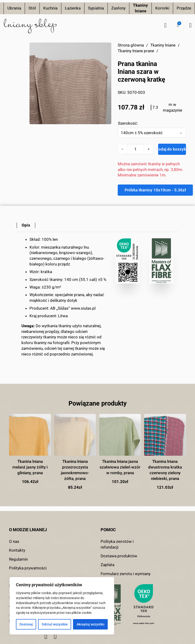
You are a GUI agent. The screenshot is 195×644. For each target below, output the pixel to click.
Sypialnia (96, 8)
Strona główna (131, 45)
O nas (14, 541)
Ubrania (14, 8)
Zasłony (118, 8)
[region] (62, 606)
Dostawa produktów (119, 556)
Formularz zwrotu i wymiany (126, 574)
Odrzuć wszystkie (55, 624)
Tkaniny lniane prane (136, 51)
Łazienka (73, 8)
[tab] (26, 225)
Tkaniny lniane (140, 8)
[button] (178, 25)
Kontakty (17, 550)
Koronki (162, 8)
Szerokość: (128, 123)
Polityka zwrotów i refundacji (117, 544)
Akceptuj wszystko (90, 624)
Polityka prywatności (28, 568)
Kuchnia (50, 8)
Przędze (184, 8)
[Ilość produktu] (136, 149)
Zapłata (107, 565)
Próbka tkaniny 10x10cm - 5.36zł (155, 190)
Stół (32, 8)
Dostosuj (26, 624)
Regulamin (18, 559)
